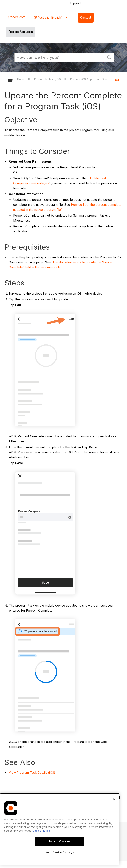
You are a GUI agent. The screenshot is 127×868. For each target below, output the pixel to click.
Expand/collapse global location (117, 78)
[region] (60, 829)
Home (21, 79)
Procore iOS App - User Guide (90, 79)
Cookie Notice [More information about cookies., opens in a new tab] (41, 831)
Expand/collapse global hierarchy (13, 80)
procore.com (17, 17)
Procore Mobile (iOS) (48, 79)
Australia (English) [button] (50, 17)
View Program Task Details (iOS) (32, 773)
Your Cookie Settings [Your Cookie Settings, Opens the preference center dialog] (60, 852)
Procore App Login (21, 32)
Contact (86, 18)
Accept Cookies (60, 841)
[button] (109, 57)
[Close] (114, 799)
